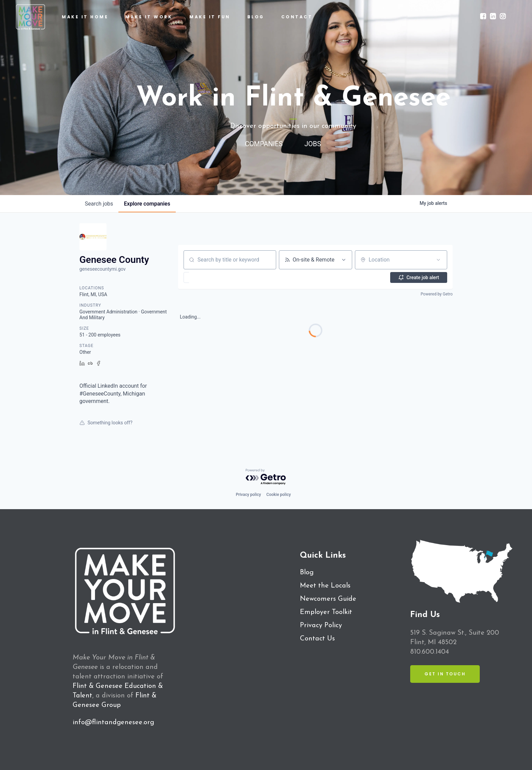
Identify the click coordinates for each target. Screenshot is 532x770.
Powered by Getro (437, 294)
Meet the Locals (325, 586)
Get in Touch (445, 674)
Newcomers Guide (328, 599)
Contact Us (317, 639)
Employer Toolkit (326, 612)
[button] (206, 277)
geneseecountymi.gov (102, 269)
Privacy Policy (321, 625)
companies (147, 204)
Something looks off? (106, 423)
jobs (99, 204)
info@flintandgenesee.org (113, 723)
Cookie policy (279, 495)
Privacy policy (248, 495)
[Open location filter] (438, 260)
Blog (307, 573)
